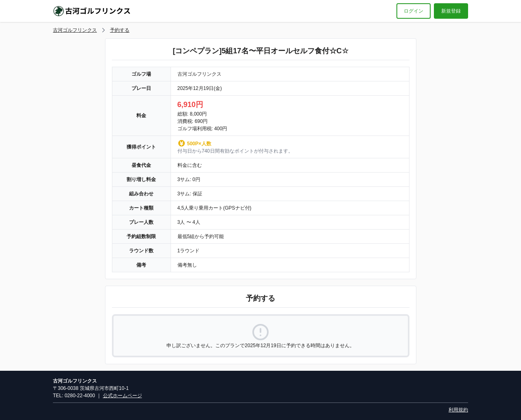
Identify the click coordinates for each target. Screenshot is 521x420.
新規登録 (451, 11)
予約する (120, 30)
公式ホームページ (123, 396)
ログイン (414, 11)
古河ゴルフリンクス (75, 30)
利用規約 (458, 410)
